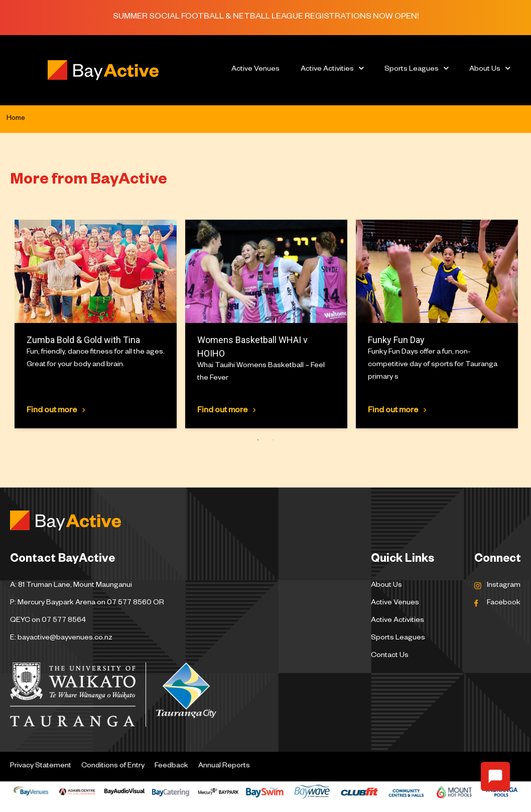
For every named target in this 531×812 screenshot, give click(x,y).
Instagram (504, 586)
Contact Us (390, 656)
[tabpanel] (95, 324)
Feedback (171, 766)
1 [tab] (256, 440)
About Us (485, 70)
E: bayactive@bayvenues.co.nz (61, 638)
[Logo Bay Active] (103, 70)
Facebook (504, 603)
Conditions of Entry (113, 766)
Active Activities (327, 70)
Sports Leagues (412, 70)
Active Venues (255, 70)
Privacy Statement (41, 766)
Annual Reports (224, 766)
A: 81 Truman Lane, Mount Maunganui (71, 586)
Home (16, 119)
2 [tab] (271, 440)
